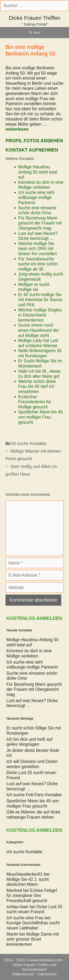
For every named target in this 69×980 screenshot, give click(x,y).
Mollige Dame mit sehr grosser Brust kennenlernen (33, 939)
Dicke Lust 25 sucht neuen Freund (34, 909)
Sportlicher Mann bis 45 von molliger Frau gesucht (33, 803)
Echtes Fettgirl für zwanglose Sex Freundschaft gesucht (32, 896)
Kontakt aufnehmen (32, 150)
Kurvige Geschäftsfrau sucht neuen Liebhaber (33, 925)
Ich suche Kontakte (29, 444)
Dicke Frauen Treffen (35, 18)
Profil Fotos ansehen (34, 141)
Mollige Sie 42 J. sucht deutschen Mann (28, 882)
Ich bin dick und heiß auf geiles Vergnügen (29, 742)
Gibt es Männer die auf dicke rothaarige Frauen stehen (33, 815)
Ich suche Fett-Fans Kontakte (34, 795)
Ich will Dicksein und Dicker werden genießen (32, 764)
